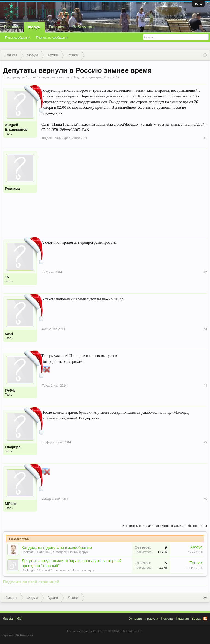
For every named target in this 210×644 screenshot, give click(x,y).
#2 (205, 272)
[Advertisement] (124, 189)
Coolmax (27, 552)
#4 (205, 386)
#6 (205, 499)
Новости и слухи (83, 570)
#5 (205, 442)
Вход (198, 4)
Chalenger (29, 570)
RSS (205, 619)
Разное (31, 77)
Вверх (196, 619)
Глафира (13, 447)
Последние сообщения (52, 38)
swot (9, 334)
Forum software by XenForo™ (105, 631)
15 (7, 277)
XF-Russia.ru (24, 635)
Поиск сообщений (18, 38)
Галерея (57, 27)
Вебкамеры (83, 27)
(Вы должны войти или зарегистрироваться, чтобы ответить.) (164, 526)
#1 (205, 138)
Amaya (196, 547)
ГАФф (10, 390)
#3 (205, 329)
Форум (34, 27)
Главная (12, 27)
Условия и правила (144, 619)
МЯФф (11, 504)
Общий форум (78, 552)
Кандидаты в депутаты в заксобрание (57, 548)
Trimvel (196, 563)
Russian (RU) (13, 619)
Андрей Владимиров (88, 77)
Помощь (167, 619)
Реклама (12, 189)
